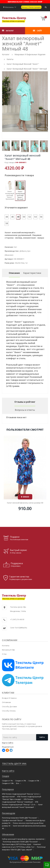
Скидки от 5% (34, 781)
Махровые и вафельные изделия (30, 54)
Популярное (8, 789)
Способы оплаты (9, 711)
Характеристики (32, 273)
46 (12, 217)
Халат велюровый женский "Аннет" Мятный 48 (23, 157)
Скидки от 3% (21, 781)
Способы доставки (9, 707)
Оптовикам (6, 702)
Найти (42, 737)
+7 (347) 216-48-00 (17, 619)
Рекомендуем (9, 813)
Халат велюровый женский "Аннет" (23, 64)
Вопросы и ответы (25, 410)
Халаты (10, 59)
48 (18, 217)
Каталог (6, 54)
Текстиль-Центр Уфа (14, 764)
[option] (25, 102)
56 (41, 217)
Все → (19, 783)
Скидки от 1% (7, 781)
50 (24, 217)
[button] (15, 7)
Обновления (8, 834)
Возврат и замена (9, 698)
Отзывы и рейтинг (25, 402)
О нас (4, 654)
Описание (14, 273)
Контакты (6, 646)
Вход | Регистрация (31, 7)
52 (30, 217)
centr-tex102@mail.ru (19, 628)
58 (7, 223)
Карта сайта (8, 771)
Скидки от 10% (8, 783)
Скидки (6, 776)
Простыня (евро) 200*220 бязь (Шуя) (16, 844)
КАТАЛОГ (10, 31)
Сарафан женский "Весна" (13, 820)
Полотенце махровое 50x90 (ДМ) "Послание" (20, 818)
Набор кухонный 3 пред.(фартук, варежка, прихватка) (23, 839)
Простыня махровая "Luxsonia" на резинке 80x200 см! (25, 482)
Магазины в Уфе (8, 650)
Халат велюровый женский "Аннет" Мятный (27, 69)
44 (7, 217)
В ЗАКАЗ (25, 475)
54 (35, 217)
